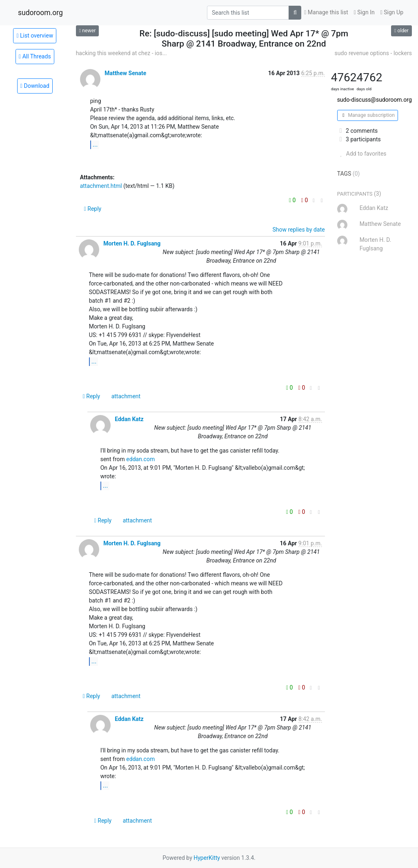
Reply (93, 209)
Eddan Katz (129, 419)
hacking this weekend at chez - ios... (121, 53)
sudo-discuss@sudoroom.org (375, 100)
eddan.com (140, 459)
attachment (126, 396)
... (95, 144)
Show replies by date (298, 230)
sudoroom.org (40, 13)
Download (35, 86)
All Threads (35, 56)
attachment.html (101, 186)
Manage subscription (368, 115)
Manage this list (326, 12)
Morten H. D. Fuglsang (132, 243)
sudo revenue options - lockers (373, 53)
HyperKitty (207, 858)
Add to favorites (362, 154)
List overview (35, 36)
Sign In (364, 12)
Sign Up (392, 12)
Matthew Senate (125, 73)
